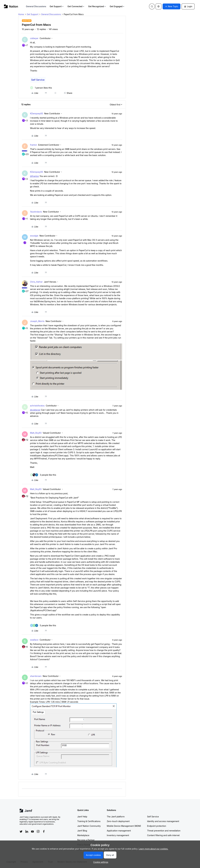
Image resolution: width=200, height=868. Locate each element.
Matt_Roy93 (36, 433)
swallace (34, 640)
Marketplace (83, 835)
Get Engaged (117, 6)
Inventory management (118, 835)
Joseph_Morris (37, 321)
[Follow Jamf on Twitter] (21, 832)
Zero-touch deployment (118, 821)
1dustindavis (36, 212)
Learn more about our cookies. (153, 849)
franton (34, 145)
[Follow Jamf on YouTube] (32, 831)
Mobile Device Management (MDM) (124, 826)
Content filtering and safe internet (163, 835)
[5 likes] (43, 625)
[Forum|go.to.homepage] (11, 6)
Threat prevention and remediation (164, 831)
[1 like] (41, 88)
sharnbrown (36, 676)
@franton (35, 176)
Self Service (38, 80)
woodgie (34, 236)
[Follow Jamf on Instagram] (38, 831)
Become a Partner (86, 840)
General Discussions (36, 6)
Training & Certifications (89, 821)
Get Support (57, 6)
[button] (172, 6)
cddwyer (34, 38)
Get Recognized (97, 6)
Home (21, 14)
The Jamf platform (116, 817)
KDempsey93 (37, 113)
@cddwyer (35, 410)
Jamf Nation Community (89, 826)
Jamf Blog (82, 831)
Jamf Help (82, 817)
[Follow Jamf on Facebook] (44, 831)
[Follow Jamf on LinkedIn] (27, 831)
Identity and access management (163, 821)
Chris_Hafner (36, 282)
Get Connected (76, 6)
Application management (119, 831)
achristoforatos (37, 406)
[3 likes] (43, 475)
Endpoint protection (157, 826)
